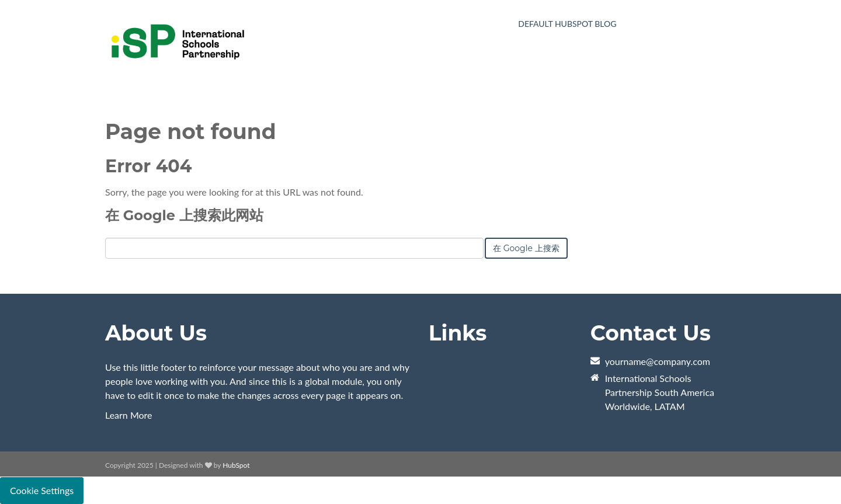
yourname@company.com (658, 361)
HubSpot (236, 465)
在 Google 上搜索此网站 (184, 215)
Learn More (129, 415)
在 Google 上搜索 (526, 248)
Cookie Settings (42, 490)
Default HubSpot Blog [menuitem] (567, 24)
